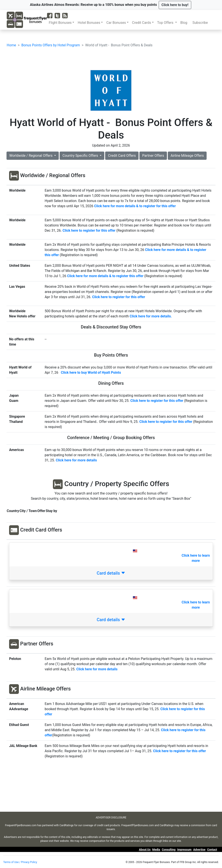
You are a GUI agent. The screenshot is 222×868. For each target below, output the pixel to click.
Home (11, 45)
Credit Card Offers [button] (122, 156)
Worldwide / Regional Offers (31, 156)
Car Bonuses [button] (116, 23)
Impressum (184, 849)
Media (156, 849)
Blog (185, 23)
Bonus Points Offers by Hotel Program (51, 45)
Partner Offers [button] (153, 156)
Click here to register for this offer (89, 230)
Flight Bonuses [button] (60, 23)
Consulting (169, 849)
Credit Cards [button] (142, 23)
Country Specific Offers (81, 156)
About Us (145, 849)
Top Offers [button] (166, 23)
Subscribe (201, 23)
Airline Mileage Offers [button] (187, 156)
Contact (212, 849)
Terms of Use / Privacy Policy (20, 862)
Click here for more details (97, 669)
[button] (175, 5)
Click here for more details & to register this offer (105, 276)
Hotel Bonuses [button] (89, 23)
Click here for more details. (151, 316)
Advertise (199, 849)
